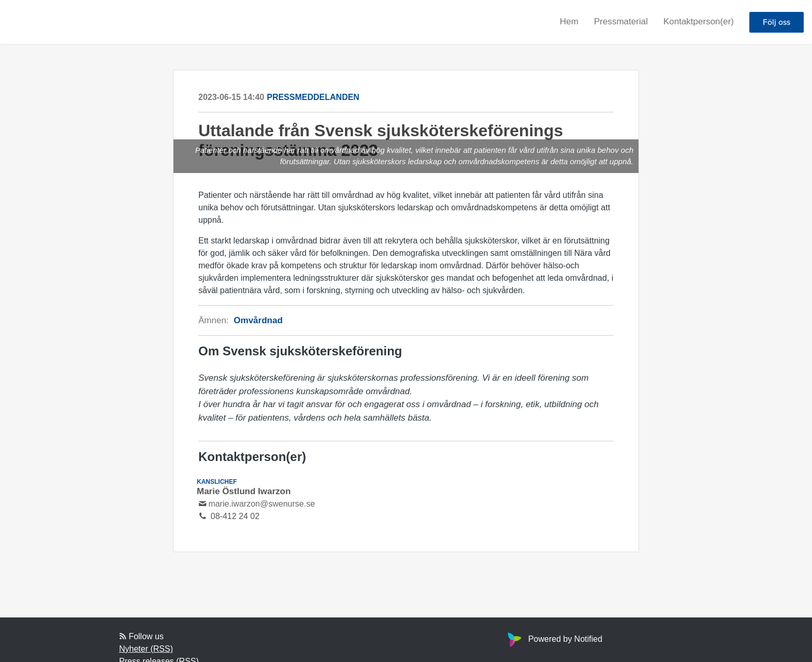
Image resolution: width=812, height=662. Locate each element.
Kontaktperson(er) (699, 21)
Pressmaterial (621, 21)
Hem (569, 21)
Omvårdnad (258, 320)
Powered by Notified (554, 639)
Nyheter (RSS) (146, 649)
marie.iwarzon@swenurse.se (262, 504)
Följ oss (777, 22)
